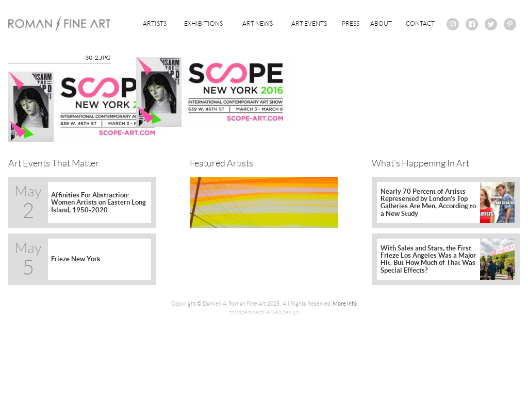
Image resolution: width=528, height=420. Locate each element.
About (381, 23)
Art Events (309, 23)
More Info (345, 304)
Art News (258, 23)
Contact (420, 23)
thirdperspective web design (264, 312)
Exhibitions (203, 23)
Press (351, 23)
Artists (155, 23)
